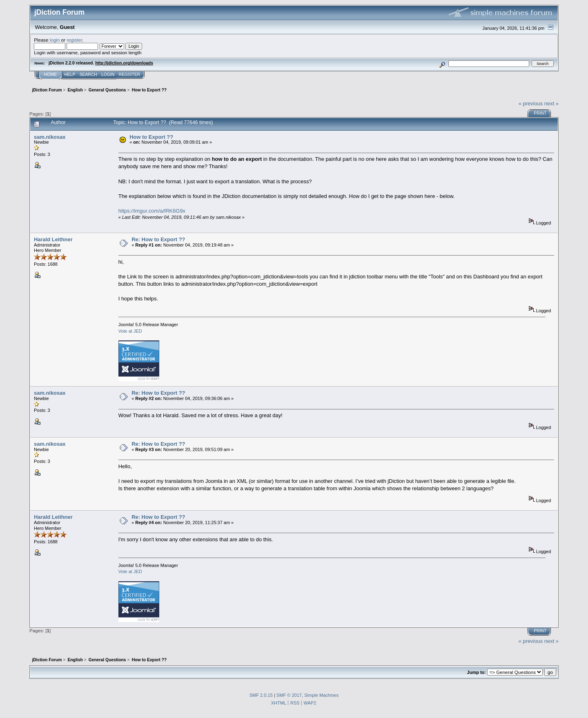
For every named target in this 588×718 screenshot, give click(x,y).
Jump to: (477, 672)
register (74, 40)
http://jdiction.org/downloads (124, 63)
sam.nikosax (50, 137)
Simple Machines (321, 695)
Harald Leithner (53, 239)
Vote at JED (130, 331)
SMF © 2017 (289, 695)
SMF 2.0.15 (261, 695)
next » (551, 103)
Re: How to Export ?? (158, 239)
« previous (531, 103)
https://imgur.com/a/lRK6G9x (152, 211)
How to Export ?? (151, 137)
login (55, 40)
